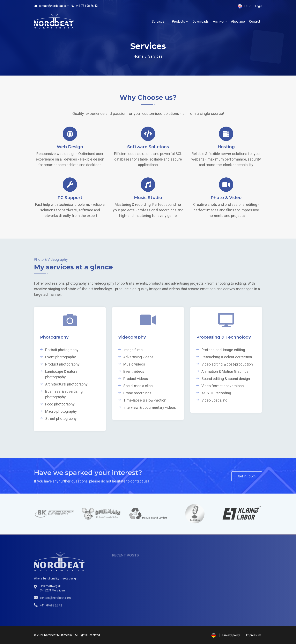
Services (158, 22)
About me (238, 22)
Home (138, 56)
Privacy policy (231, 635)
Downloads (201, 22)
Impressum (254, 635)
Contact (255, 22)
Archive (218, 22)
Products (178, 22)
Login (259, 6)
